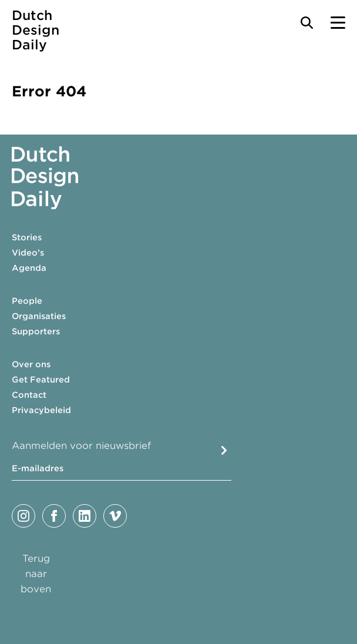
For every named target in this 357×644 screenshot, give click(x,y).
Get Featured (41, 380)
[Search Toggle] (307, 23)
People (27, 301)
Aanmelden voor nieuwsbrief (81, 446)
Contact (29, 395)
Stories (27, 237)
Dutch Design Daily (36, 30)
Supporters (36, 331)
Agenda (29, 268)
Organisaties (39, 316)
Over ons (31, 364)
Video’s (28, 253)
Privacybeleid (41, 410)
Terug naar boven (36, 574)
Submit (224, 450)
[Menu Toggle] (338, 23)
